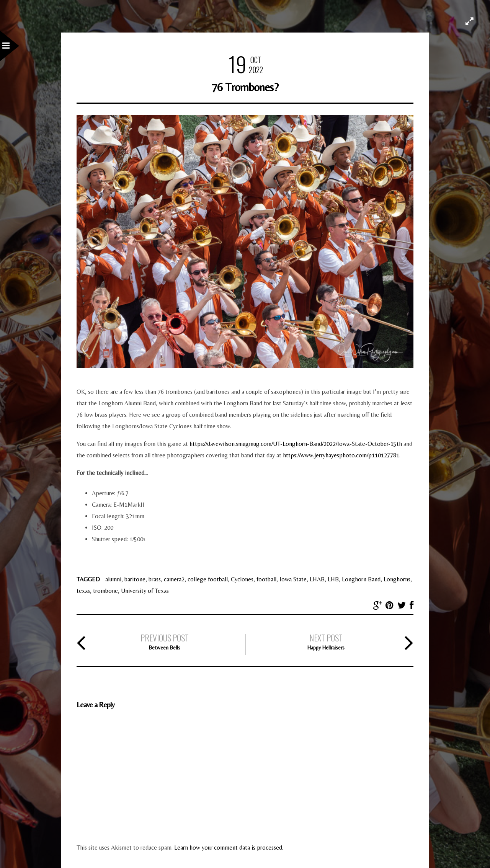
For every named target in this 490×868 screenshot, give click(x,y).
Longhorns (397, 579)
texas (83, 591)
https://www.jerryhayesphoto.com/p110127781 (341, 455)
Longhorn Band (361, 579)
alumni (113, 579)
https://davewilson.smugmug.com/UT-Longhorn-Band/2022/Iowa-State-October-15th (296, 444)
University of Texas (145, 591)
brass (155, 579)
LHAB (317, 579)
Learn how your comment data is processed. (229, 848)
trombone (105, 591)
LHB (333, 579)
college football (208, 579)
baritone (135, 579)
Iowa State (293, 579)
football (266, 579)
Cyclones (242, 579)
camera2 (174, 579)
